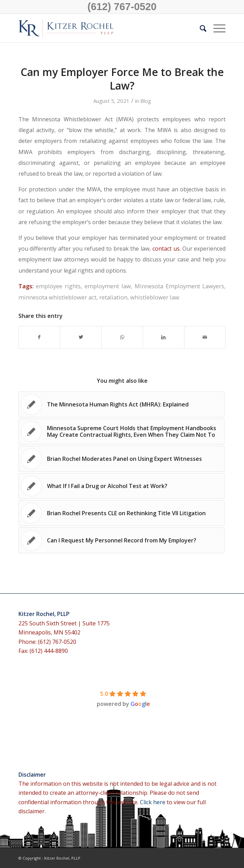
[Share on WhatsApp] (122, 337)
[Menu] (216, 28)
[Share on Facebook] (40, 337)
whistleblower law (155, 297)
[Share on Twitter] (81, 337)
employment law (108, 286)
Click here (153, 802)
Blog (146, 101)
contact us (166, 249)
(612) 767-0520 (122, 7)
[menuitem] (200, 28)
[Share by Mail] (205, 337)
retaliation (113, 297)
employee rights (58, 286)
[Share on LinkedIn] (164, 337)
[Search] (200, 28)
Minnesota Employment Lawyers (180, 286)
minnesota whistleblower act (57, 297)
